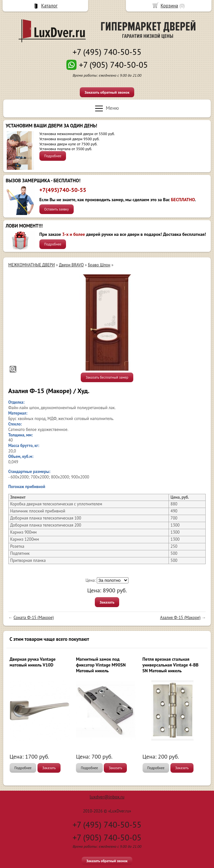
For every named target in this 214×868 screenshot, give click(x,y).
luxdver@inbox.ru (107, 797)
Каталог (49, 6)
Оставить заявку (57, 209)
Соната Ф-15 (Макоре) (34, 618)
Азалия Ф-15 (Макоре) (180, 618)
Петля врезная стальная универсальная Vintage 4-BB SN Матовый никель (171, 665)
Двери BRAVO (71, 265)
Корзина (169, 6)
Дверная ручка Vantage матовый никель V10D (33, 662)
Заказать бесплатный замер (107, 377)
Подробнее (53, 156)
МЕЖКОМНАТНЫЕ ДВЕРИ (32, 265)
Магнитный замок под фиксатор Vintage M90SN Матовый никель (101, 665)
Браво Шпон (99, 265)
